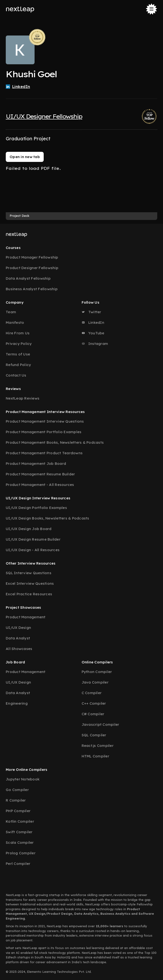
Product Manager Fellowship (32, 257)
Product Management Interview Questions (45, 421)
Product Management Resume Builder (40, 474)
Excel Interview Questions (30, 583)
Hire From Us (18, 333)
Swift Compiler (19, 832)
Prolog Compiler (21, 853)
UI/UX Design (18, 628)
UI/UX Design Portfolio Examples (36, 508)
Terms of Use (18, 354)
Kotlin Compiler (20, 821)
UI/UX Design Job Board (29, 529)
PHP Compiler (18, 811)
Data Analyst (18, 638)
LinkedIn (93, 322)
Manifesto (15, 322)
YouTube (93, 333)
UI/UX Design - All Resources (33, 550)
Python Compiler (97, 672)
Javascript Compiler (100, 724)
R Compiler (16, 800)
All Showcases (19, 649)
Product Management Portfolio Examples (44, 432)
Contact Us (16, 375)
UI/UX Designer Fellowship (44, 116)
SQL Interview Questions (29, 573)
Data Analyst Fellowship (28, 278)
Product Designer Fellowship (32, 268)
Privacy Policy (19, 344)
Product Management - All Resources (40, 485)
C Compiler (92, 693)
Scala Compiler (20, 842)
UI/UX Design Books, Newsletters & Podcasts (48, 518)
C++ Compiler (94, 703)
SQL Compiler (94, 735)
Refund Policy (18, 365)
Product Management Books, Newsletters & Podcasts (55, 442)
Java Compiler (95, 682)
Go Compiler (17, 790)
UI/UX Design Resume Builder (33, 539)
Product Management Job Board (36, 463)
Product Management (26, 617)
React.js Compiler (98, 746)
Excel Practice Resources (29, 594)
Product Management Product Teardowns (44, 453)
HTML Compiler (95, 756)
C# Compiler (93, 714)
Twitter (91, 312)
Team (11, 312)
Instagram (95, 344)
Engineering (17, 703)
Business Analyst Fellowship (32, 289)
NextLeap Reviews (23, 398)
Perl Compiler (18, 864)
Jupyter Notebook (23, 779)
